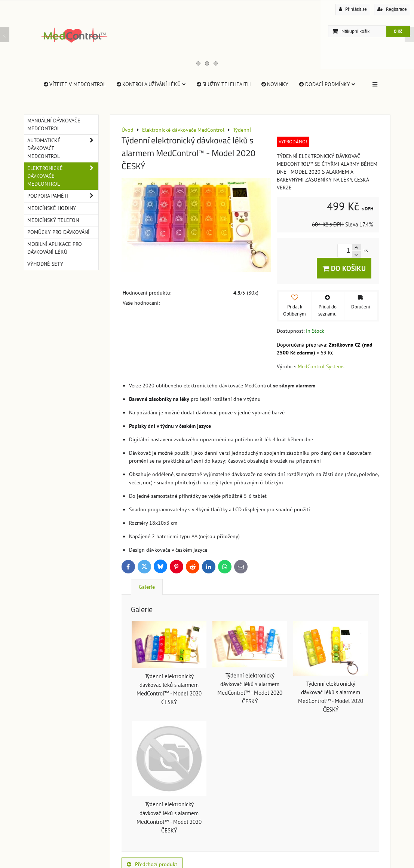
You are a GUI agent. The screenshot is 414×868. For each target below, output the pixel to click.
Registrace (392, 9)
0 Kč (398, 31)
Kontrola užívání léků (151, 84)
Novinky (274, 84)
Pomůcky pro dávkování (58, 232)
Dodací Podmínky (326, 84)
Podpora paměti (63, 196)
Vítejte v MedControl (74, 84)
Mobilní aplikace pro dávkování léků (55, 248)
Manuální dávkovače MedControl (54, 124)
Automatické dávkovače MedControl (63, 148)
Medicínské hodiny (52, 208)
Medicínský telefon (53, 220)
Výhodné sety (45, 264)
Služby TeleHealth (223, 84)
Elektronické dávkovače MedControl (63, 176)
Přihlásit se (353, 9)
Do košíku (344, 268)
